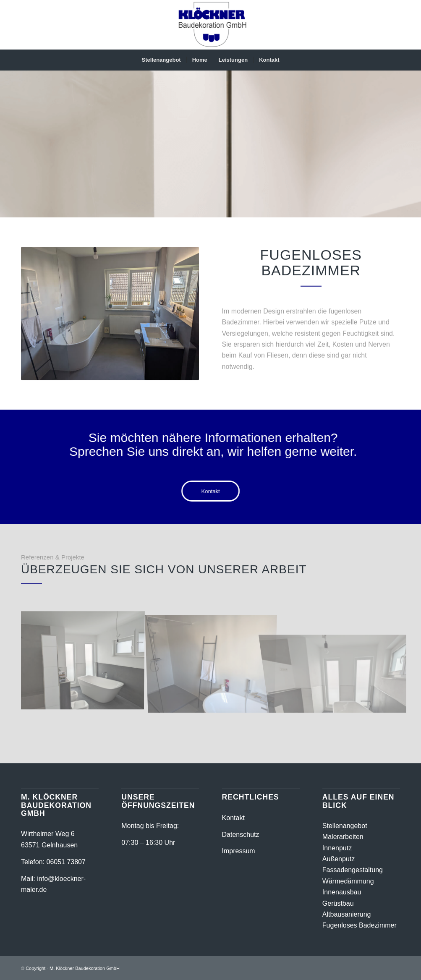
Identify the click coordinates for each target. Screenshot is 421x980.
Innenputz (337, 848)
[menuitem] (161, 60)
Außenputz (339, 859)
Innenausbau (342, 892)
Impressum (239, 851)
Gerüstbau (338, 903)
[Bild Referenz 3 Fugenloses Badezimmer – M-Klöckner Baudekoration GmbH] (214, 661)
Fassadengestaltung (353, 870)
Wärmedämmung (348, 881)
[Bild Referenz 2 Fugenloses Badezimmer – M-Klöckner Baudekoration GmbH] (85, 661)
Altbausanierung (347, 914)
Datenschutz (241, 835)
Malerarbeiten (343, 837)
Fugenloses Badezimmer (360, 925)
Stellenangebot (345, 826)
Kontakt (233, 818)
